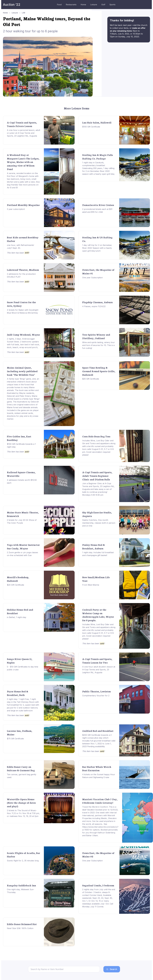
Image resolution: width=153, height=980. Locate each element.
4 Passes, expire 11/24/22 (94, 306)
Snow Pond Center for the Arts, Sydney (21, 304)
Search (112, 969)
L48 (23, 13)
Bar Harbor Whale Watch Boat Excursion (97, 768)
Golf (103, 5)
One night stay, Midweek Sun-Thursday (21, 891)
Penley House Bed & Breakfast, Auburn (94, 546)
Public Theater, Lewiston (97, 691)
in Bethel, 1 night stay (17, 617)
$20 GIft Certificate (15, 585)
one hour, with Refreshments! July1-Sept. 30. (20, 247)
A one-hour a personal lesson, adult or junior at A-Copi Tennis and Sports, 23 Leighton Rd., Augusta (23, 133)
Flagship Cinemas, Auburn (97, 302)
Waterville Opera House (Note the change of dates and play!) (21, 803)
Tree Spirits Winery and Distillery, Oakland (96, 336)
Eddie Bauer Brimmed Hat (22, 924)
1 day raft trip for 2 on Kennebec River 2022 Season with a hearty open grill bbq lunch (97, 248)
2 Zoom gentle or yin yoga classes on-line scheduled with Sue (22, 554)
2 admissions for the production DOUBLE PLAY (21, 275)
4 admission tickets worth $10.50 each (22, 481)
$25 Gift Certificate (91, 379)
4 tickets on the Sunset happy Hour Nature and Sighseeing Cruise (99, 776)
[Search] (64, 969)
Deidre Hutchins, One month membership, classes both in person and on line (99, 523)
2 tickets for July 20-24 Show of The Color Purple (22, 521)
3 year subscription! (16, 209)
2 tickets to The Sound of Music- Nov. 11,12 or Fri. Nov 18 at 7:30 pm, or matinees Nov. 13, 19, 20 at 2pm (23, 813)
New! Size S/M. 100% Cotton (20, 928)
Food (59, 5)
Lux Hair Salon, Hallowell (97, 122)
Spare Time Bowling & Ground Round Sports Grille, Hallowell (99, 371)
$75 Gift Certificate (15, 739)
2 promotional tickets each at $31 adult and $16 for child (97, 211)
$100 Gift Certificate (91, 127)
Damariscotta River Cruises (98, 205)
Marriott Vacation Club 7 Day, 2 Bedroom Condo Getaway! (100, 801)
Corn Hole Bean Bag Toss (96, 436)
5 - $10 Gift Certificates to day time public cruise (23, 668)
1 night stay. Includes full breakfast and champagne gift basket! (98, 554)
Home (83, 5)
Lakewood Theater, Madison (23, 270)
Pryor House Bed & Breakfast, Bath (18, 693)
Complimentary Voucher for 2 (96, 696)
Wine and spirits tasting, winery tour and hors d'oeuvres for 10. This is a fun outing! (98, 345)
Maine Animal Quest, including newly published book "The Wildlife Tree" (22, 371)
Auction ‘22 (12, 5)
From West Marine (91, 585)
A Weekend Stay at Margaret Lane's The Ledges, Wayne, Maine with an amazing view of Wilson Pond (23, 162)
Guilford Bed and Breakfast (98, 731)
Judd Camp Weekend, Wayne (23, 334)
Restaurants (71, 5)
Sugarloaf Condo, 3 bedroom (98, 885)
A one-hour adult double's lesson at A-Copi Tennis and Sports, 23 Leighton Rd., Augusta (99, 670)
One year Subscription (92, 278)
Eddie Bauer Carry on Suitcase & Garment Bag (21, 768)
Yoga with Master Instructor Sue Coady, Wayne (23, 546)
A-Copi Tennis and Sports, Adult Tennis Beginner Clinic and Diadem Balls (97, 476)
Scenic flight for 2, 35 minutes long (23, 861)
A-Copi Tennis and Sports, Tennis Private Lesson (22, 124)
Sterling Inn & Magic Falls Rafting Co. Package (98, 157)
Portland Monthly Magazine (23, 205)
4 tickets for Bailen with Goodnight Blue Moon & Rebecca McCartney (23, 311)
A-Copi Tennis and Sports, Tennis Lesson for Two (97, 661)
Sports (112, 5)
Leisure (94, 5)
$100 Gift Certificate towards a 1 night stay (21, 445)
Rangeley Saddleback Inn (21, 885)
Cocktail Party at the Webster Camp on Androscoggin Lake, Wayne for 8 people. (98, 615)
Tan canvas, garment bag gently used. (22, 776)
